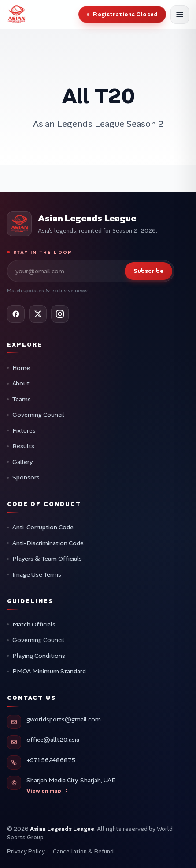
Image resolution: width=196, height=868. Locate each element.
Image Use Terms (37, 574)
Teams (22, 399)
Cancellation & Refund (83, 851)
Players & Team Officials (47, 559)
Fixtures (24, 430)
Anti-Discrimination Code (48, 543)
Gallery (22, 462)
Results (23, 446)
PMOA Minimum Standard (49, 671)
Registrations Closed (125, 14)
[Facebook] (16, 314)
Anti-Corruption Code (43, 527)
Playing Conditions (39, 656)
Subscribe (148, 271)
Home (21, 368)
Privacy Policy (26, 851)
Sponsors (26, 477)
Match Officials (34, 624)
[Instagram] (60, 314)
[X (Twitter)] (38, 314)
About (21, 383)
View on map (48, 791)
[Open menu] (180, 15)
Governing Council (38, 415)
